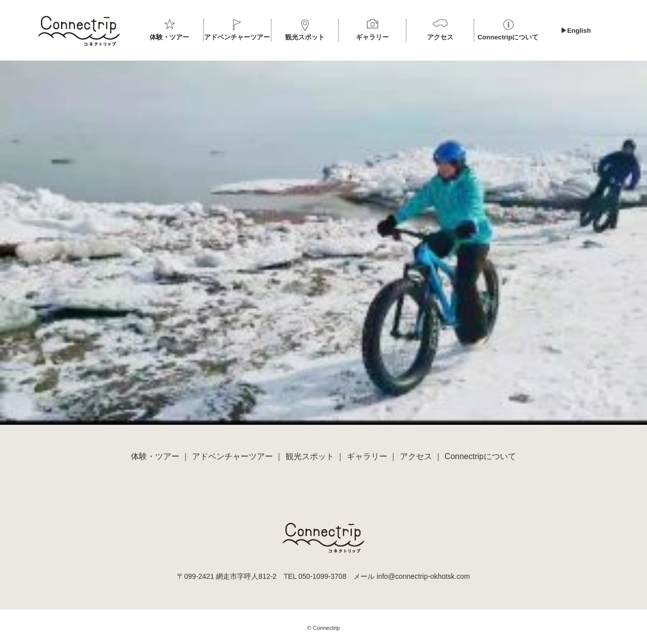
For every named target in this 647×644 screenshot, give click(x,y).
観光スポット (305, 37)
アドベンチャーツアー (237, 37)
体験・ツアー (169, 37)
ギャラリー (372, 37)
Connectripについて (508, 37)
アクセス (440, 37)
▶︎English (576, 31)
